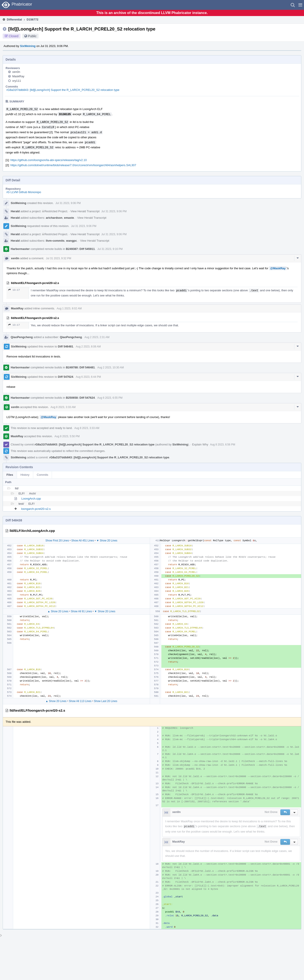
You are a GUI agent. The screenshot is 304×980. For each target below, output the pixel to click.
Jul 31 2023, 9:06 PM (68, 203)
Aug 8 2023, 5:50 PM (67, 436)
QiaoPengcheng (22, 337)
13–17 (14, 290)
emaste (69, 218)
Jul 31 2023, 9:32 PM (59, 258)
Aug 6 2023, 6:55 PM (110, 398)
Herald (15, 211)
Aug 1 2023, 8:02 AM (69, 308)
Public (32, 36)
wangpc (72, 241)
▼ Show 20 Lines (107, 541)
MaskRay (18, 76)
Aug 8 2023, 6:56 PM (223, 445)
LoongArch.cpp (31, 499)
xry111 (17, 81)
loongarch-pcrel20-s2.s (36, 509)
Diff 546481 (66, 346)
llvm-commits (55, 241)
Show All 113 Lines (80, 701)
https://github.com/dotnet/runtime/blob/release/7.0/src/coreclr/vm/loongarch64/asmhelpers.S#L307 (73, 165)
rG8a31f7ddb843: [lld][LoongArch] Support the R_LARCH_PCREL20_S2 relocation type (63, 90)
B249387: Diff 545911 (80, 249)
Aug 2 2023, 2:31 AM (97, 337)
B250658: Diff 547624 (80, 398)
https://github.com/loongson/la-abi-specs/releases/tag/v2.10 (49, 160)
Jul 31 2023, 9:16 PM (110, 249)
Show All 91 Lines (81, 611)
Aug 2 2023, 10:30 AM (111, 367)
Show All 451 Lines (83, 541)
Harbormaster (20, 249)
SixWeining (28, 46)
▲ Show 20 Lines (58, 611)
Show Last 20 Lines (106, 701)
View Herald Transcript (85, 211)
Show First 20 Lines (57, 541)
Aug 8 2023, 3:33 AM (63, 407)
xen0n (16, 72)
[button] (300, 5)
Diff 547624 (66, 377)
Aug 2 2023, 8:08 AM (88, 347)
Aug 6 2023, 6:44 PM (88, 377)
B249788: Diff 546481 (80, 367)
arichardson (54, 218)
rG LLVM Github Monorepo (24, 192)
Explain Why (200, 444)
